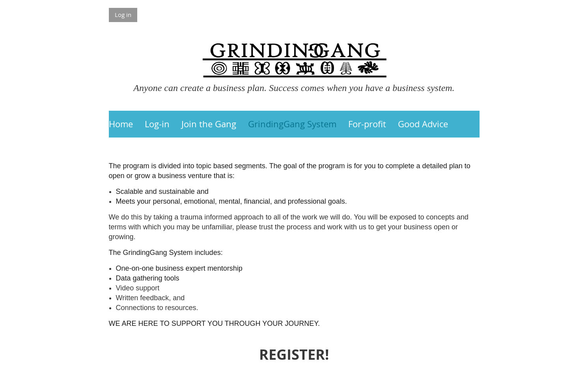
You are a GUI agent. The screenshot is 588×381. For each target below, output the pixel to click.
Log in (123, 15)
